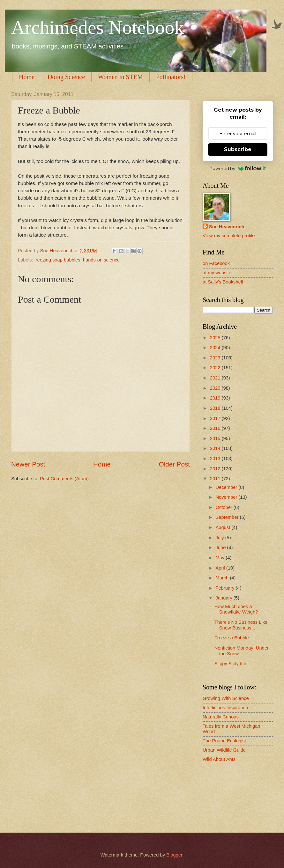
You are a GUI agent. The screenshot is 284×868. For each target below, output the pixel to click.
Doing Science (66, 77)
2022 (216, 368)
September (228, 517)
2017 (216, 418)
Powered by (238, 168)
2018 (216, 408)
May (220, 558)
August (223, 527)
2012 (216, 469)
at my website (217, 273)
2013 (216, 459)
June (221, 548)
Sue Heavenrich (227, 227)
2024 (216, 348)
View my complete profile (229, 236)
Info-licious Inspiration (225, 708)
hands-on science (101, 260)
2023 (216, 358)
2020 (216, 388)
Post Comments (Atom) (64, 479)
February (225, 588)
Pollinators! (171, 77)
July (220, 538)
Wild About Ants (219, 759)
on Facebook (216, 263)
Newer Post (28, 464)
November (227, 497)
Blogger (174, 855)
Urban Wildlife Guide (224, 750)
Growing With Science (226, 698)
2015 (216, 438)
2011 (216, 479)
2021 (216, 378)
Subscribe (238, 149)
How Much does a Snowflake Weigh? (236, 609)
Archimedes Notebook (98, 27)
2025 (216, 338)
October (224, 507)
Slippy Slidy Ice (230, 664)
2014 (216, 448)
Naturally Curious (221, 717)
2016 (216, 428)
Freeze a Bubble (232, 638)
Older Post (174, 464)
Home (27, 77)
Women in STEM (120, 77)
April (221, 568)
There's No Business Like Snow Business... (241, 625)
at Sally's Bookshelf (223, 282)
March (223, 578)
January (224, 598)
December (227, 487)
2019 (216, 398)
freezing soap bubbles (57, 260)
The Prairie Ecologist (224, 741)
